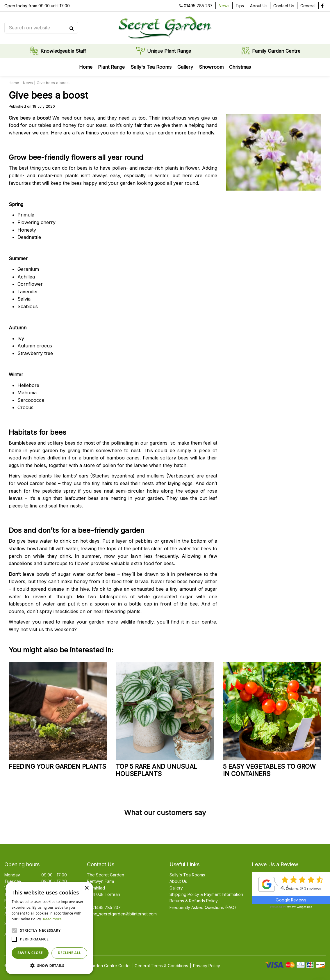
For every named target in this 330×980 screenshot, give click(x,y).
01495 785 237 (198, 6)
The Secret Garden (106, 875)
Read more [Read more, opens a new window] (52, 919)
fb (322, 6)
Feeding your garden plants (57, 767)
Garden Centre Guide (109, 966)
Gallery (176, 888)
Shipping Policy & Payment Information (206, 894)
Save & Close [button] (30, 953)
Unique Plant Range (169, 51)
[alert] (49, 928)
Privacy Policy (207, 966)
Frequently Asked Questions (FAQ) (203, 907)
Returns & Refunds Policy (194, 901)
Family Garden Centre (276, 51)
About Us (178, 881)
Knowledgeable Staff (63, 51)
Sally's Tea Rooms (187, 875)
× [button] (86, 888)
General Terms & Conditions (161, 966)
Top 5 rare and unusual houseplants (156, 770)
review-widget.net (299, 907)
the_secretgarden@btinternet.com (124, 914)
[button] (49, 965)
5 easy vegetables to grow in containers (269, 770)
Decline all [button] (69, 953)
